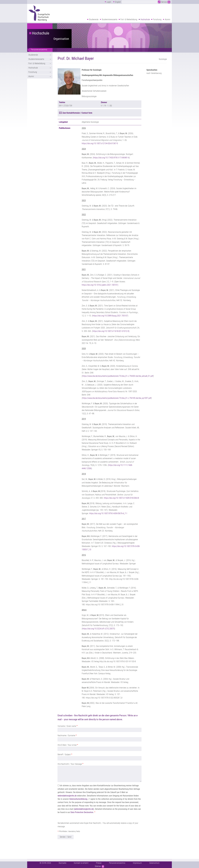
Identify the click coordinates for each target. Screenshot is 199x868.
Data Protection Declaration (82, 812)
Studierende (94, 19)
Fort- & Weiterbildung (129, 19)
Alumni (167, 19)
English (118, 2)
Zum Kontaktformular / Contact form (77, 113)
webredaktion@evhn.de (67, 796)
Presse (99, 863)
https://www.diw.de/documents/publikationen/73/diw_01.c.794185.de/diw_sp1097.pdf (117, 398)
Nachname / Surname (66, 735)
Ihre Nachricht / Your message (70, 764)
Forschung (157, 19)
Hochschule (145, 19)
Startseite (62, 863)
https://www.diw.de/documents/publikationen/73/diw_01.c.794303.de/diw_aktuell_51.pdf (118, 376)
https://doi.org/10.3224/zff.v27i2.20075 (98, 629)
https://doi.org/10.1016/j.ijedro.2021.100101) (100, 285)
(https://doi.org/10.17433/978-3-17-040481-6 (111, 158)
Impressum (137, 863)
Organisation (61, 39)
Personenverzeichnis (39, 50)
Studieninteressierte (109, 19)
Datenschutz (154, 863)
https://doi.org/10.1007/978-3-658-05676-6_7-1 (109, 513)
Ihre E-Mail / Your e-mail (67, 745)
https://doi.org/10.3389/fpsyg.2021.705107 (110, 316)
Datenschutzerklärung (78, 799)
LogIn (109, 2)
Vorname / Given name (67, 726)
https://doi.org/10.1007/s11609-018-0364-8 (121, 498)
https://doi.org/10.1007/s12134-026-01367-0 (100, 143)
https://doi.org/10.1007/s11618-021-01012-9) (111, 331)
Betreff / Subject (64, 754)
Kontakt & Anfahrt (81, 863)
